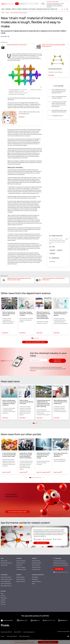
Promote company (21, 567)
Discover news (4, 561)
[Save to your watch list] (62, 9)
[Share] (65, 9)
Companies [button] (8, 9)
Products (3, 596)
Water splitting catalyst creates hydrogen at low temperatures (59, 111)
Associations (19, 565)
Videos (33, 584)
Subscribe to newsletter (57, 361)
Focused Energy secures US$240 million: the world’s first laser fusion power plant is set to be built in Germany (59, 104)
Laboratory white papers (6, 579)
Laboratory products (37, 563)
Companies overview (21, 569)
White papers (4, 598)
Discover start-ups (21, 563)
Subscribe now (59, 569)
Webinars (3, 602)
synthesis (27, 57)
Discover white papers (6, 577)
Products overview (36, 569)
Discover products (36, 561)
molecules (37, 55)
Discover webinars (21, 577)
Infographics (35, 579)
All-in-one (3, 604)
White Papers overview (6, 586)
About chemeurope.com (29, 632)
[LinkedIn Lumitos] (68, 636)
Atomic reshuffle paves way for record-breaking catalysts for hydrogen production (59, 91)
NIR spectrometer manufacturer (17, 512)
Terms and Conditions (12, 636)
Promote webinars (21, 579)
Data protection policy (24, 636)
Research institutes (36, 581)
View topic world (41, 543)
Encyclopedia (35, 577)
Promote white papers (6, 584)
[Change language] (67, 9)
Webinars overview (21, 581)
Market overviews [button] (23, 9)
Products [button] (14, 9)
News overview (4, 565)
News (2, 593)
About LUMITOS (18, 632)
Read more (34, 371)
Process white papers (6, 581)
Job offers (3, 600)
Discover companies (21, 561)
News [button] (3, 9)
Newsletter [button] (54, 9)
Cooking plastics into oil (57, 116)
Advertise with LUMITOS (6, 632)
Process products (36, 565)
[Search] (37, 4)
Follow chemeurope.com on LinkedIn (61, 572)
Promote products (36, 567)
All (16, 4)
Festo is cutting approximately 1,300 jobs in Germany (59, 97)
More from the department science (35, 342)
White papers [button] (32, 9)
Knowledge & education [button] (43, 9)
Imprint (3, 636)
